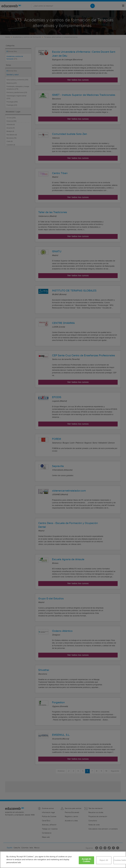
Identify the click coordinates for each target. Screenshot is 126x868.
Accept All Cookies (86, 860)
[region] (63, 860)
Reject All (104, 860)
